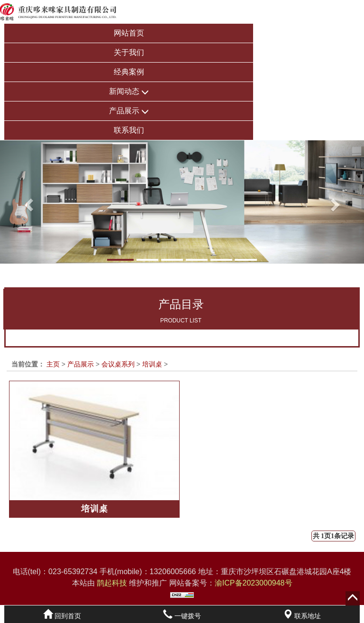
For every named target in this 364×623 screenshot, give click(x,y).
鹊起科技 (112, 583)
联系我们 (129, 130)
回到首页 (62, 616)
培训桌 (152, 364)
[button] (27, 202)
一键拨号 (182, 616)
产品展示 (129, 111)
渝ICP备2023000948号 (254, 583)
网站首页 (129, 33)
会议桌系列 (118, 364)
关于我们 (129, 52)
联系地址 (302, 616)
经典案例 (129, 72)
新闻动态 (129, 92)
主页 (53, 364)
